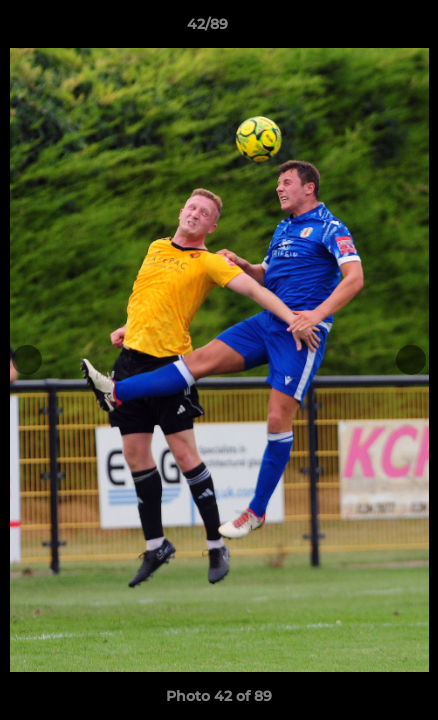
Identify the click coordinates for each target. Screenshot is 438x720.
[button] (366, 29)
